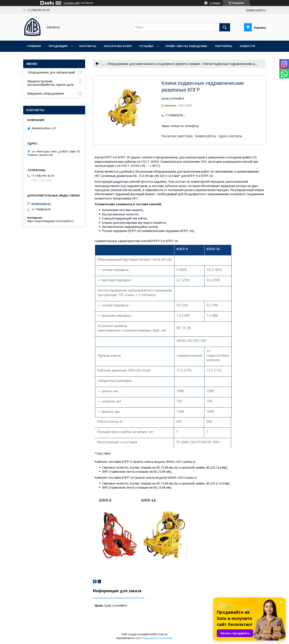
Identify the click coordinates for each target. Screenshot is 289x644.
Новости (247, 46)
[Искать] (225, 27)
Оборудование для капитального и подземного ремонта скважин (154, 64)
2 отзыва (215, 3)
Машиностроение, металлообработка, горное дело (51, 83)
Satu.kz (163, 634)
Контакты (88, 46)
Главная (34, 46)
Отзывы (146, 46)
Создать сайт (72, 3)
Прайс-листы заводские (186, 46)
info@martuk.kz (41, 203)
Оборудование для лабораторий (51, 72)
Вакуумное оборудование (46, 94)
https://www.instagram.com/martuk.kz (51, 221)
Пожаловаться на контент (157, 638)
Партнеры (224, 46)
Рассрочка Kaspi (118, 46)
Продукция (58, 46)
